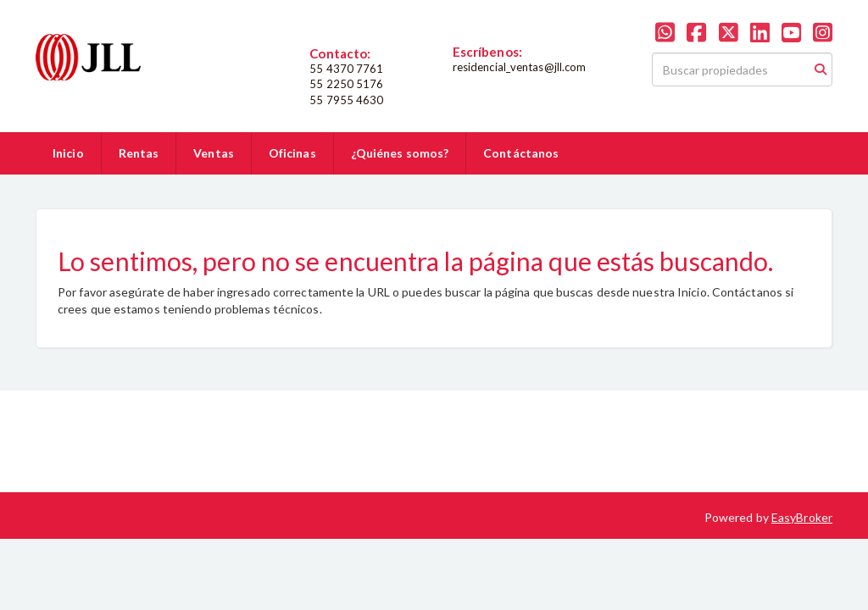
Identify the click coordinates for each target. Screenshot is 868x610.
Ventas (214, 153)
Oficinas (292, 153)
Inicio (68, 153)
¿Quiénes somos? (400, 153)
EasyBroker (802, 517)
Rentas (139, 153)
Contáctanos (521, 153)
